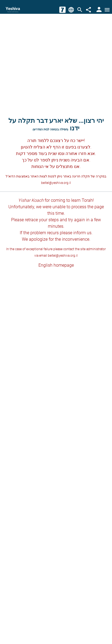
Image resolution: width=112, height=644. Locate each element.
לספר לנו (42, 160)
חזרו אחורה (76, 153)
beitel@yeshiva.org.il (56, 183)
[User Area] (98, 10)
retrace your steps (42, 220)
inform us (82, 233)
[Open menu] (107, 10)
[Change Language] (71, 10)
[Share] (88, 10)
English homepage (56, 265)
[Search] (80, 10)
